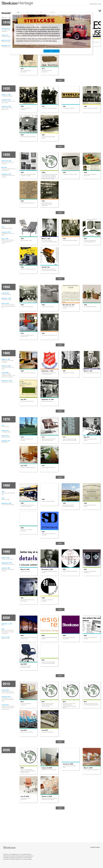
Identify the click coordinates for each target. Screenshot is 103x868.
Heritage (26, 3)
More (60, 80)
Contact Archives (95, 847)
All (10, 17)
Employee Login (96, 4)
